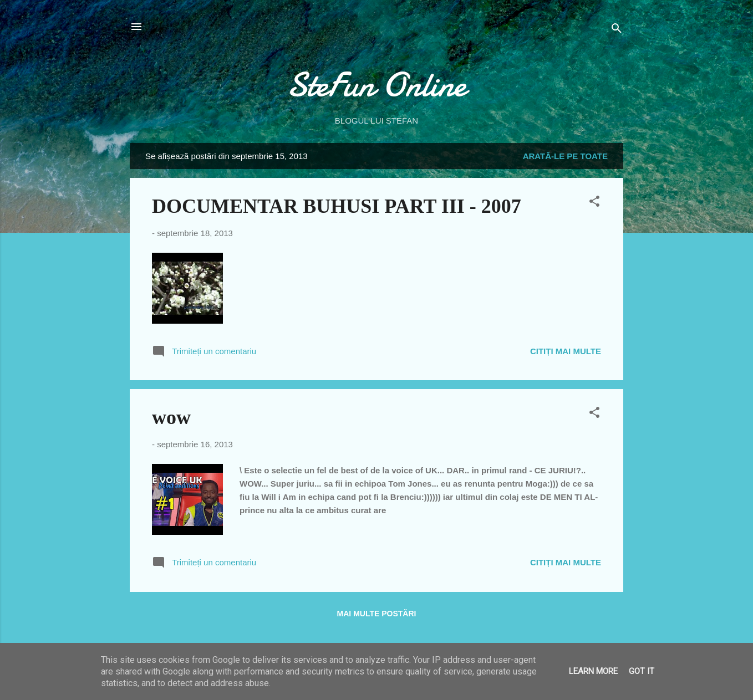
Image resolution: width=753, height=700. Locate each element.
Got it (642, 671)
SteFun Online (376, 85)
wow (171, 417)
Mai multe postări (377, 614)
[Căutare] (617, 30)
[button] (594, 203)
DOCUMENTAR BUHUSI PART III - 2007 (337, 206)
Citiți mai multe (566, 351)
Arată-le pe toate (565, 156)
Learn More (593, 671)
